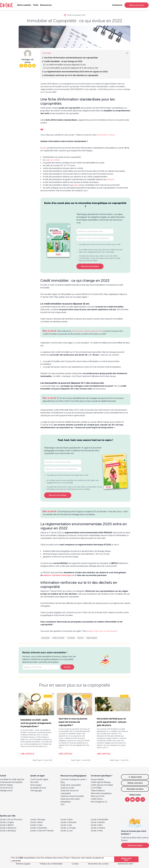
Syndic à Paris (97, 831)
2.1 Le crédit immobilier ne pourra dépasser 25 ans (64, 65)
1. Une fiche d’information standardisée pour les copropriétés (70, 58)
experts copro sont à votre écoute (102, 631)
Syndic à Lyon (67, 831)
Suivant (67, 667)
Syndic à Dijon (67, 820)
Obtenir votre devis (137, 5)
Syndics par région (135, 845)
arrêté (44, 148)
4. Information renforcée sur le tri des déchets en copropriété (70, 75)
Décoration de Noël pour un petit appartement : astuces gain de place (112, 722)
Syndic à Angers (7, 822)
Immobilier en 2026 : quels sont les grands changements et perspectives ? (36, 723)
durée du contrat (52, 160)
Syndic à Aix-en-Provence (11, 820)
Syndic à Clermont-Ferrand (42, 831)
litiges (76, 185)
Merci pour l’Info (98, 796)
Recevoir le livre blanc (90, 266)
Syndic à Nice (97, 825)
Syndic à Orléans (98, 828)
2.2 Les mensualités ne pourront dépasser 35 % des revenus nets (71, 68)
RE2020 (81, 638)
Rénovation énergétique (101, 793)
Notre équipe (36, 785)
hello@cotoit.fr (6, 791)
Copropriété (45, 638)
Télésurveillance (98, 791)
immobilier (71, 638)
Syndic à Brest (36, 822)
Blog (63, 782)
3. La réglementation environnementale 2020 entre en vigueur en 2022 (75, 72)
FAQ (62, 805)
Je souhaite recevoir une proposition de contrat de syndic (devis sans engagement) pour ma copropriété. (101, 251)
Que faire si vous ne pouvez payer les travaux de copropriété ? (73, 722)
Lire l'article (27, 754)
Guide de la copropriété (71, 785)
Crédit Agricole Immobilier (102, 785)
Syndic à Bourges (38, 820)
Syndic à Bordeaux (8, 831)
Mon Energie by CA (99, 802)
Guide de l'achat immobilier (72, 796)
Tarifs (36, 5)
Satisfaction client (125, 864)
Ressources (46, 5)
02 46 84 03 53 (6, 788)
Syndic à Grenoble (68, 822)
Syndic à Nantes (98, 822)
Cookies (75, 864)
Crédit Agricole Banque (101, 782)
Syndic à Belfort (7, 825)
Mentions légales (23, 864)
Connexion (117, 5)
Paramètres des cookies (98, 864)
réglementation (92, 638)
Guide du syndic (67, 788)
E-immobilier (96, 788)
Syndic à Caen (36, 825)
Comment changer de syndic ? (74, 779)
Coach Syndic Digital (39, 779)
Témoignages (36, 791)
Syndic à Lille (66, 825)
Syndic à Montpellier (100, 820)
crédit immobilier (58, 638)
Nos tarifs (34, 782)
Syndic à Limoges (68, 828)
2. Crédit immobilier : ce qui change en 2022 (62, 61)
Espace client (135, 777)
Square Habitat (97, 779)
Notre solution (24, 5)
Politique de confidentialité (51, 864)
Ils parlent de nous (38, 788)
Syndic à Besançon (8, 828)
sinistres (111, 179)
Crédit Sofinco (97, 799)
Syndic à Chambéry (39, 828)
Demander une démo (135, 789)
